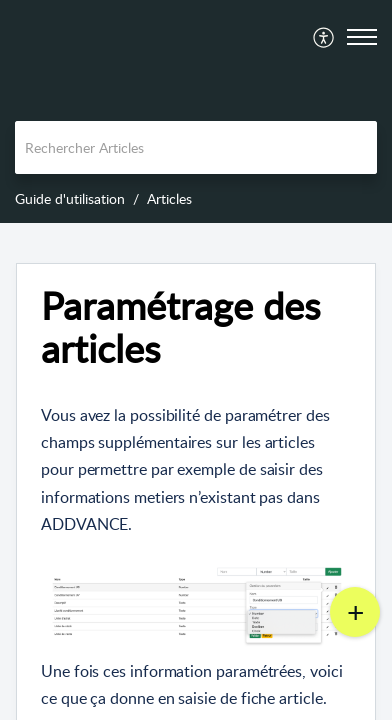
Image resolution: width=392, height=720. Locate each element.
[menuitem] (324, 37)
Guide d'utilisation (70, 198)
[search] (196, 147)
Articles (169, 198)
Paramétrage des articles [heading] (180, 328)
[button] (324, 37)
